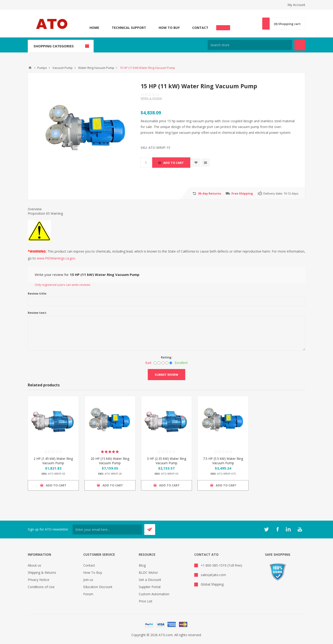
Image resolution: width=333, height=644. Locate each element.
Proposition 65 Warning (45, 213)
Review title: (37, 293)
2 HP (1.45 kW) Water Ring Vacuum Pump (53, 461)
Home (94, 28)
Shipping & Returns (42, 572)
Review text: (37, 313)
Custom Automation (154, 594)
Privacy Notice (39, 580)
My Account (296, 5)
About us (34, 565)
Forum (88, 594)
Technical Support (129, 28)
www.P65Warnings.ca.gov (56, 258)
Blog (142, 565)
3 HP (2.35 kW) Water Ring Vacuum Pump (166, 461)
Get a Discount (150, 580)
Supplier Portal (150, 587)
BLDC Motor (148, 572)
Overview (35, 209)
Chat (223, 26)
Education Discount (98, 587)
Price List (146, 601)
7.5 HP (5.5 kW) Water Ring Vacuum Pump (223, 461)
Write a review (151, 98)
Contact (200, 28)
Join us (88, 580)
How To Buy (169, 28)
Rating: (167, 357)
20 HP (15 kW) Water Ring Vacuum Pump (110, 461)
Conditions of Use (41, 587)
